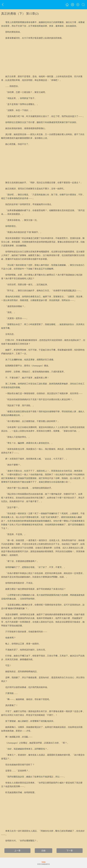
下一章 (70, 851)
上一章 (17, 851)
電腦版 (44, 862)
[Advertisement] (43, 57)
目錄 (43, 851)
